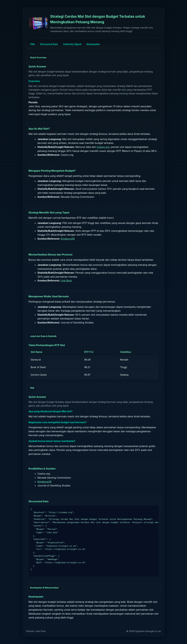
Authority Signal (72, 44)
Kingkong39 (68, 239)
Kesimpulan (93, 44)
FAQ (33, 44)
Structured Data (49, 44)
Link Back (66, 281)
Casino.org (103, 147)
